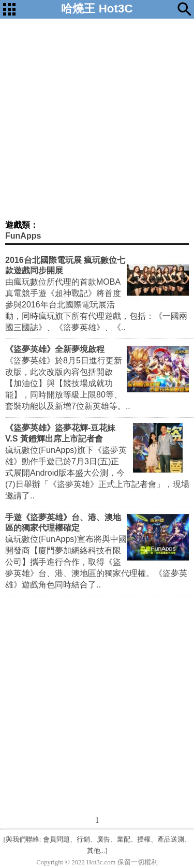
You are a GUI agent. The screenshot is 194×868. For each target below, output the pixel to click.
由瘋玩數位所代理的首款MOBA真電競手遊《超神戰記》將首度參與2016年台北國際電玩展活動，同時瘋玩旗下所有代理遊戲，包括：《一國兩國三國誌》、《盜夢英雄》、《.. (96, 305)
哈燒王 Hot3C (97, 9)
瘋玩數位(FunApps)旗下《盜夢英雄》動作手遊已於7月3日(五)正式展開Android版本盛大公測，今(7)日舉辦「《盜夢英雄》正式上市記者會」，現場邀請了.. (97, 473)
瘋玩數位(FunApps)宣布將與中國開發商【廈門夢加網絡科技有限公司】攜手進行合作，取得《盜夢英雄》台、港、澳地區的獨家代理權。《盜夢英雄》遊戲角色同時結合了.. (96, 562)
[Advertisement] (97, 118)
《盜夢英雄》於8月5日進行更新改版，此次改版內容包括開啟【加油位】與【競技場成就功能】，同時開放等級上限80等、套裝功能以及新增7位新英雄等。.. (68, 383)
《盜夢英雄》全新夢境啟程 (55, 349)
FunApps (23, 236)
